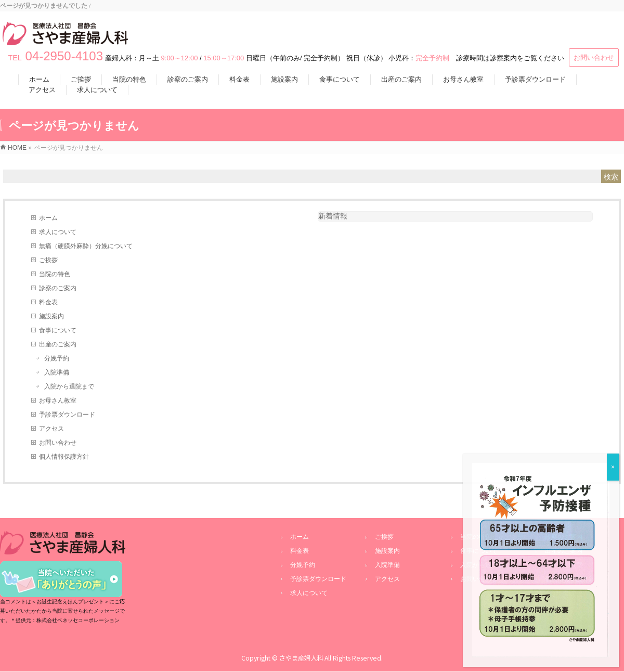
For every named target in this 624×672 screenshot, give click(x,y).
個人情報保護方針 (64, 457)
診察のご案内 (58, 288)
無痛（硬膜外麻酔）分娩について (86, 246)
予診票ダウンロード (67, 415)
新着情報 (333, 216)
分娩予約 (57, 358)
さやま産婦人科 (301, 658)
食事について (58, 330)
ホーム (48, 218)
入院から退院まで (69, 386)
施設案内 (51, 316)
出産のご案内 (58, 344)
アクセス (51, 429)
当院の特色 (55, 274)
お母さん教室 (58, 400)
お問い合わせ (594, 57)
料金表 (48, 302)
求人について (58, 232)
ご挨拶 (48, 260)
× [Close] (613, 467)
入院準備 (57, 372)
